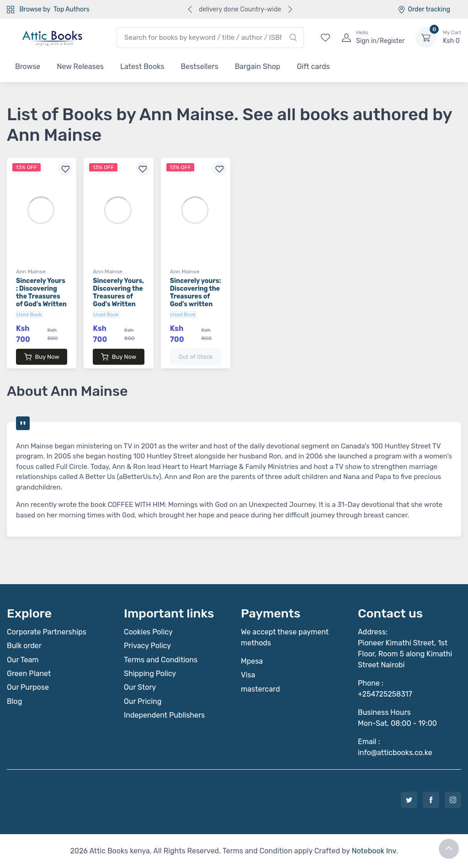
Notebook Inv (374, 851)
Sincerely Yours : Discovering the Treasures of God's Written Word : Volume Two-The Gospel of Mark (41, 304)
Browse (28, 67)
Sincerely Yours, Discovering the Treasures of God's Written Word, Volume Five (118, 300)
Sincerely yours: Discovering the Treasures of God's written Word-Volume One (196, 300)
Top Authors (71, 9)
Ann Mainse (31, 272)
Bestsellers (200, 67)
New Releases (80, 67)
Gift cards (313, 67)
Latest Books (142, 67)
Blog (14, 701)
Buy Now (42, 357)
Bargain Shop (258, 67)
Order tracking (424, 9)
